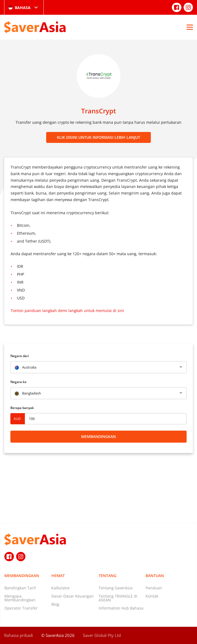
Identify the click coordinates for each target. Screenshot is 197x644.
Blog (55, 604)
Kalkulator (61, 588)
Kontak (152, 596)
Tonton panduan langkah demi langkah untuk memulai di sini (67, 311)
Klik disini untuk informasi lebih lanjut (98, 137)
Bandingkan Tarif (20, 588)
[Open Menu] (190, 27)
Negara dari (20, 356)
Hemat (58, 576)
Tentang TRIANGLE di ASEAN (118, 598)
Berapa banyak (22, 408)
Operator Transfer (21, 608)
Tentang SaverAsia (116, 588)
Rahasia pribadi (19, 635)
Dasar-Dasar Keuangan (73, 596)
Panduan (154, 588)
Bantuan (155, 576)
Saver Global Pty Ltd (102, 635)
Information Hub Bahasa (121, 608)
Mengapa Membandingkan (20, 598)
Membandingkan (98, 436)
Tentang (108, 576)
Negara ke (18, 382)
